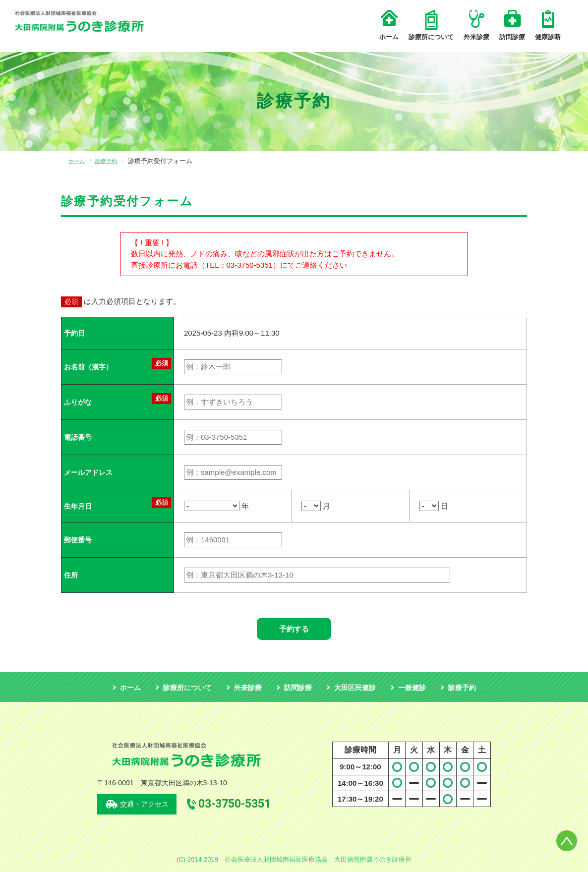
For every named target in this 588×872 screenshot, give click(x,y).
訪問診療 (512, 25)
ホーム (389, 25)
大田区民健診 (355, 688)
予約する (294, 629)
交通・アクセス (144, 804)
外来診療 (476, 25)
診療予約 (111, 161)
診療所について (431, 25)
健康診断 (548, 25)
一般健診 (412, 688)
